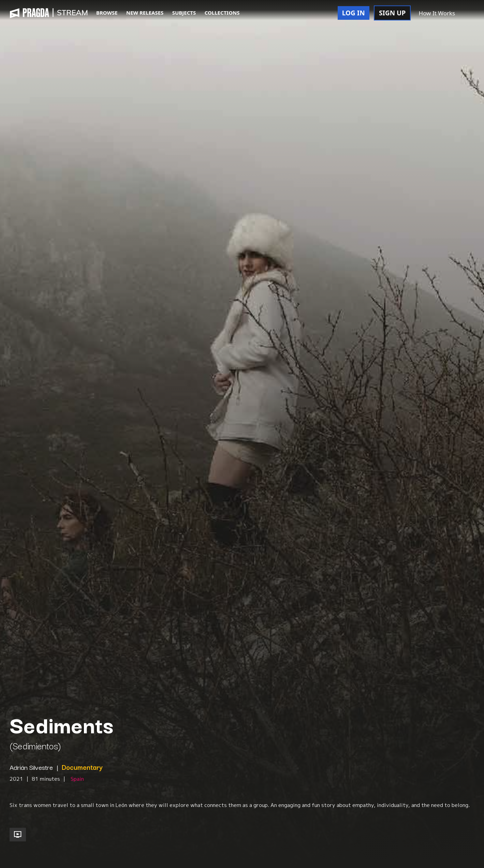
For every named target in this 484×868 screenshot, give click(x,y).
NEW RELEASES (145, 13)
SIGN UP (392, 13)
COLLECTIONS (222, 13)
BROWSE (107, 13)
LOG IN (354, 13)
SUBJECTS (184, 13)
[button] (467, 14)
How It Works (437, 13)
